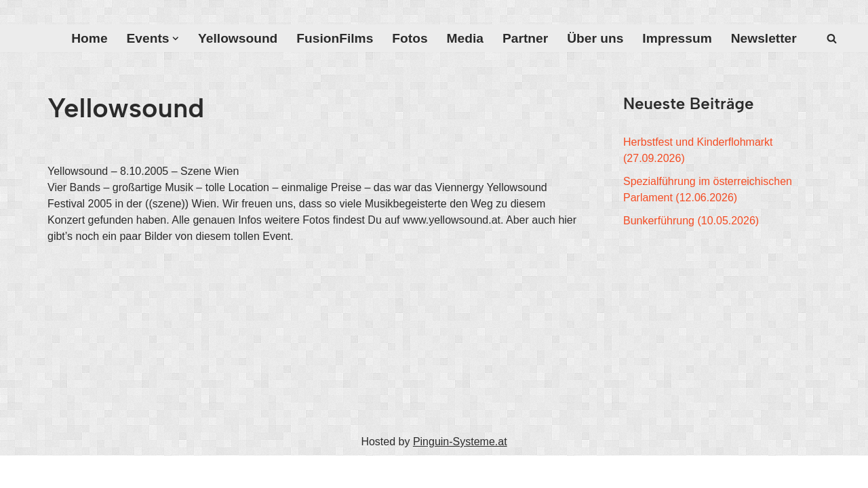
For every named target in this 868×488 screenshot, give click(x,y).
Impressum (677, 38)
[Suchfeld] (832, 38)
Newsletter (764, 38)
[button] (176, 39)
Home (89, 38)
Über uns (595, 38)
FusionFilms (335, 38)
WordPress (184, 471)
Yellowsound (238, 38)
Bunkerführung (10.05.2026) (691, 221)
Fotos (410, 38)
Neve (60, 471)
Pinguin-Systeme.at (460, 442)
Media (465, 38)
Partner (525, 38)
